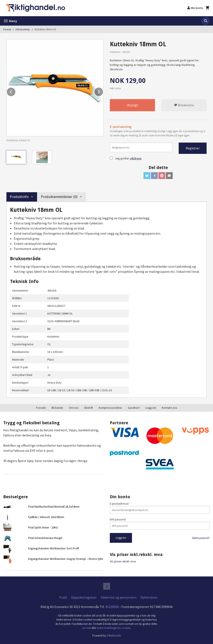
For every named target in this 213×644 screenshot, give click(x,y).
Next (103, 91)
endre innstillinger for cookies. (114, 628)
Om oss (74, 408)
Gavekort (134, 408)
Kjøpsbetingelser (84, 597)
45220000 (112, 607)
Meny (10, 21)
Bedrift (89, 408)
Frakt (63, 597)
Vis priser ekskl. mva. (123, 561)
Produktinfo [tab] (19, 197)
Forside (7, 29)
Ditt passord (118, 519)
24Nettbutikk (114, 636)
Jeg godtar (122, 158)
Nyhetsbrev (149, 597)
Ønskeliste (184, 105)
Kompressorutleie (110, 408)
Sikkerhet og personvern (119, 597)
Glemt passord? (201, 538)
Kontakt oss (170, 408)
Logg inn (151, 408)
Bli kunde (57, 408)
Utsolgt (132, 105)
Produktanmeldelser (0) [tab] (59, 197)
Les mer (87, 628)
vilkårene (136, 158)
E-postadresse (119, 504)
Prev (16, 91)
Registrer (193, 148)
